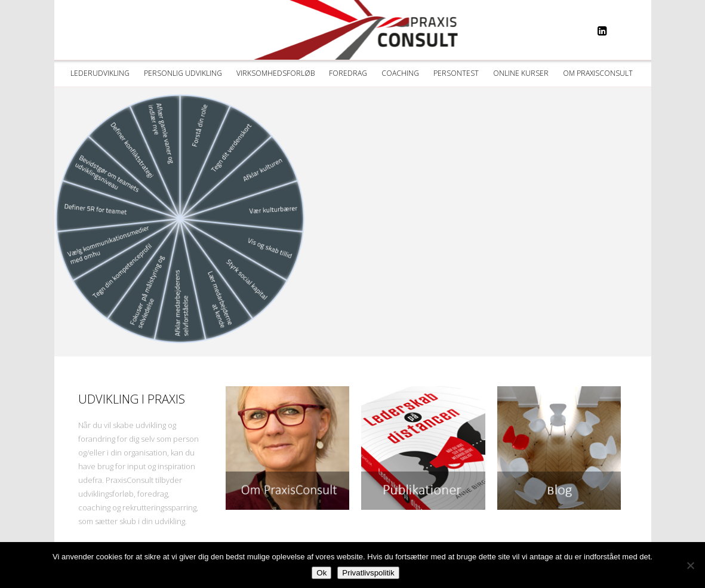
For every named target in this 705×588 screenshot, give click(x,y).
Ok (321, 573)
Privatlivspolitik (368, 573)
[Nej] (690, 565)
